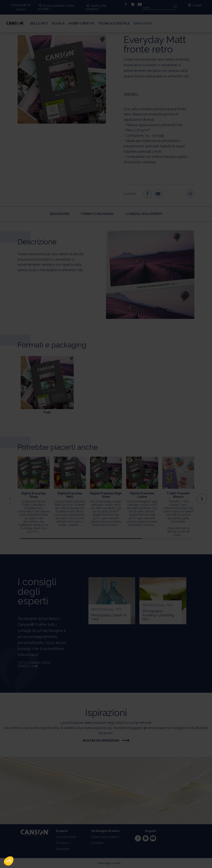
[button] (9, 861)
